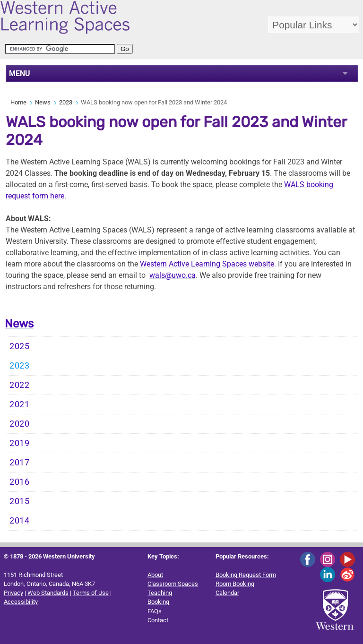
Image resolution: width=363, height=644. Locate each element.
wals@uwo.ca (173, 275)
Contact (158, 620)
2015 (20, 501)
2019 (20, 443)
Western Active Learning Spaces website (207, 264)
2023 (66, 102)
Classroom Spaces (173, 584)
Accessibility (21, 602)
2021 (20, 404)
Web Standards (48, 593)
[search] (60, 49)
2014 (20, 521)
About (155, 575)
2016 (20, 482)
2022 (20, 385)
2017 (20, 463)
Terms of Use (91, 593)
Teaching (160, 593)
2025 (20, 346)
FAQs (155, 611)
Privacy (13, 593)
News (43, 102)
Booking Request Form (246, 575)
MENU (20, 73)
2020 (20, 424)
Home (18, 102)
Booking (158, 602)
